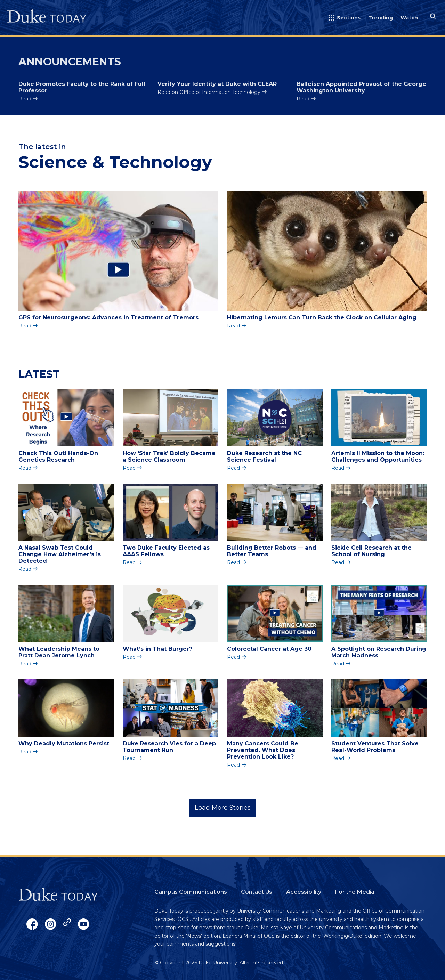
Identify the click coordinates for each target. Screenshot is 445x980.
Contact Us (257, 892)
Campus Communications (191, 892)
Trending (381, 18)
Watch (409, 18)
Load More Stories (223, 808)
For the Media (355, 892)
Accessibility (304, 892)
